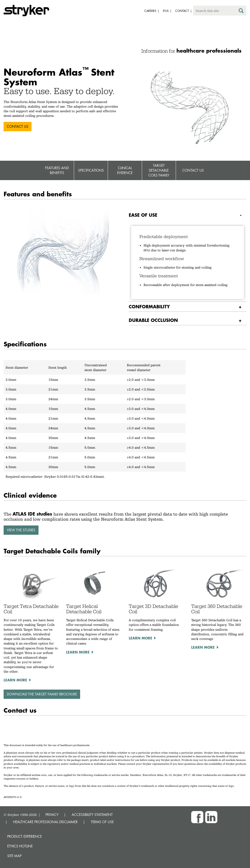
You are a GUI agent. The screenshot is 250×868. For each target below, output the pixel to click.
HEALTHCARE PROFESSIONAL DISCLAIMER (45, 822)
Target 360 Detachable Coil (217, 609)
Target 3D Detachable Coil (153, 609)
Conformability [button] (149, 307)
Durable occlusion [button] (153, 320)
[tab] (188, 215)
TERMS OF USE (102, 822)
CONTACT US (18, 126)
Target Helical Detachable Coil (84, 609)
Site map (14, 856)
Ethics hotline (20, 846)
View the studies (21, 530)
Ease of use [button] (143, 215)
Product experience (25, 836)
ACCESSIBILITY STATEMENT (92, 815)
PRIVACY (52, 815)
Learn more (15, 680)
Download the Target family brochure (42, 694)
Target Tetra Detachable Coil (31, 609)
